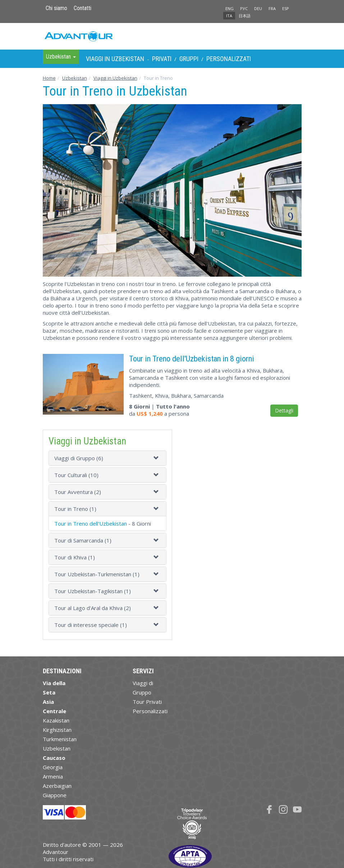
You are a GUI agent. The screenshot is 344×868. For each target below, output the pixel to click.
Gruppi (189, 59)
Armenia (53, 776)
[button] (157, 458)
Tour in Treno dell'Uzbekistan (91, 523)
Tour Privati (147, 702)
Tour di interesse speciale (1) (91, 625)
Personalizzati (229, 59)
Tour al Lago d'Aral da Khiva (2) (93, 608)
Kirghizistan (57, 730)
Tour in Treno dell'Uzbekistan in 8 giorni (192, 359)
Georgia (53, 767)
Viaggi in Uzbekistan (115, 59)
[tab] (107, 458)
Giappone (55, 795)
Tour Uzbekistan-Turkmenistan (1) (97, 574)
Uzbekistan (75, 78)
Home (49, 78)
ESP (286, 8)
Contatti (82, 8)
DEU (258, 8)
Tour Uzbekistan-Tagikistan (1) (93, 591)
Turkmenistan (60, 739)
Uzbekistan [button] (61, 57)
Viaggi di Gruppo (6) (79, 458)
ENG (230, 8)
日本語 (245, 16)
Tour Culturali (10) (76, 475)
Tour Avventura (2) (78, 492)
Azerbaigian (57, 786)
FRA (272, 8)
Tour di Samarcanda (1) (83, 540)
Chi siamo (56, 8)
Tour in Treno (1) (75, 509)
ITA (229, 16)
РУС (244, 8)
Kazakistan (56, 720)
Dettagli (284, 410)
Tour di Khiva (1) (75, 557)
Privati (162, 59)
